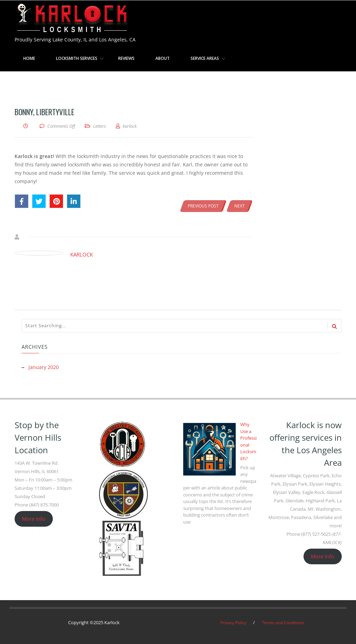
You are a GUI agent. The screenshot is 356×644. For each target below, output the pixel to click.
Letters (100, 126)
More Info (34, 518)
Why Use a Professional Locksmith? (248, 441)
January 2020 (44, 367)
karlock (82, 254)
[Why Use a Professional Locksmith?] (209, 449)
